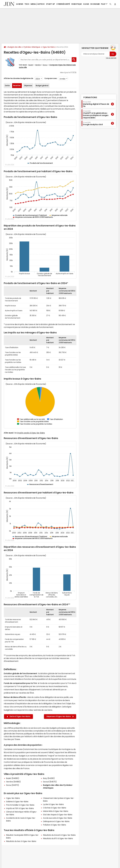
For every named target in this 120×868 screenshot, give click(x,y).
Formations (90, 97)
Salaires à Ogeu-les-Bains (17, 801)
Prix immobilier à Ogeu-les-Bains (20, 805)
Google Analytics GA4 (93, 124)
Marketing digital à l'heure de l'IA (96, 104)
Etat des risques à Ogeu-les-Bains (58, 815)
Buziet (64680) (13, 778)
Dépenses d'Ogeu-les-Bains (60, 716)
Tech (27, 4)
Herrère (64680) (13, 782)
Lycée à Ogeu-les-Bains (53, 804)
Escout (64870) (50, 782)
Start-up (50, 4)
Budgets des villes (15, 47)
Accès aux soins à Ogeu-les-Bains (58, 818)
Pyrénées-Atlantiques (32, 47)
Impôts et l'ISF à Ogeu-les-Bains (20, 808)
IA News (20, 4)
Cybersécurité (63, 4)
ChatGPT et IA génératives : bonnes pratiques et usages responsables (96, 115)
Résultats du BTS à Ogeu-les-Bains (58, 838)
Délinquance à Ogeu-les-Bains (56, 821)
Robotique (77, 4)
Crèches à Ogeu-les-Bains (54, 808)
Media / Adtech (37, 4)
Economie (95, 4)
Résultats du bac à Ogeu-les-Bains (21, 841)
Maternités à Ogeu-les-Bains (56, 811)
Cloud (86, 4)
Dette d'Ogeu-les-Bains (19, 716)
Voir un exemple (111, 58)
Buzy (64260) (49, 778)
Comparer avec (51, 78)
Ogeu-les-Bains (49, 47)
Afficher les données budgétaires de (18, 78)
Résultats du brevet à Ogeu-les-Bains (59, 835)
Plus (104, 4)
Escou (45, 65)
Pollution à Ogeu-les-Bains (54, 825)
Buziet (31, 65)
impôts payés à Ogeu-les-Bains (31, 433)
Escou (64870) (13, 785)
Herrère (38, 65)
